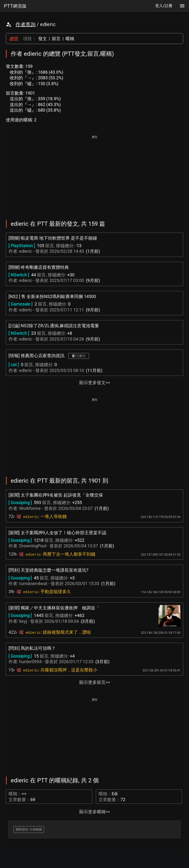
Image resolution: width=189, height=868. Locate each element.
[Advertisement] (94, 174)
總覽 (14, 39)
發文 (43, 39)
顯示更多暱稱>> (95, 812)
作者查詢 (26, 24)
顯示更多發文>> (95, 383)
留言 (56, 39)
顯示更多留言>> (95, 682)
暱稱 (70, 39)
